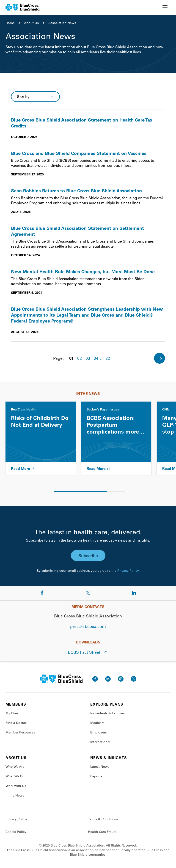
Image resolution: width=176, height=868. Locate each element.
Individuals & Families (107, 713)
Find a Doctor (16, 723)
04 (96, 358)
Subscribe (88, 556)
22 (108, 358)
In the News (15, 795)
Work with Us (16, 786)
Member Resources (20, 732)
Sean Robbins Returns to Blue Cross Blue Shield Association (76, 191)
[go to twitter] (134, 679)
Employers (99, 732)
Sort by (23, 97)
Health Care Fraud (102, 832)
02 (80, 358)
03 (88, 358)
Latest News (100, 767)
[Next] (159, 358)
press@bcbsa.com (88, 626)
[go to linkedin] (108, 679)
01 (71, 358)
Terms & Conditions (103, 819)
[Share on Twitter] (88, 593)
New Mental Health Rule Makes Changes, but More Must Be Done (83, 271)
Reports (96, 776)
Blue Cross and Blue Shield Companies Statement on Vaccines (79, 153)
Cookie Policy (16, 832)
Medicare (97, 723)
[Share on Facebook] (42, 593)
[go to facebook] (95, 679)
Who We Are (15, 767)
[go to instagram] (121, 679)
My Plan (12, 713)
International (100, 742)
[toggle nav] (165, 7)
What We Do (15, 776)
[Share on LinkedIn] (134, 593)
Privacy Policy (128, 571)
